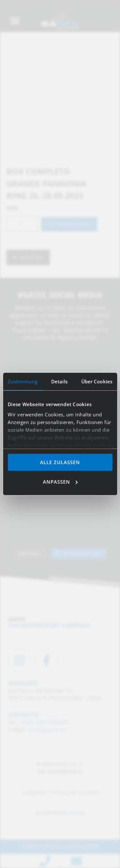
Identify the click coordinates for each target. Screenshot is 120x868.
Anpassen (60, 481)
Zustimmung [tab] (23, 381)
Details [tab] (59, 381)
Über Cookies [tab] (97, 381)
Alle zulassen (60, 462)
